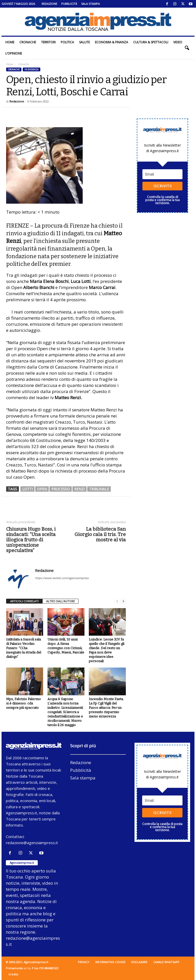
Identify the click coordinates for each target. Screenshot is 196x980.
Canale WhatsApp (166, 962)
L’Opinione (14, 53)
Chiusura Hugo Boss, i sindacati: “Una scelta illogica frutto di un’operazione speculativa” (31, 540)
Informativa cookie (110, 962)
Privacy (84, 962)
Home (10, 42)
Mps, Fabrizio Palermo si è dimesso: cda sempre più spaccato (23, 703)
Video (178, 42)
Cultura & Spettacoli (151, 42)
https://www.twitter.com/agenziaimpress (62, 578)
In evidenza (32, 69)
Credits (13, 974)
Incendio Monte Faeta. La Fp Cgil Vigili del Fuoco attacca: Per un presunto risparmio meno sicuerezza (106, 708)
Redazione (49, 4)
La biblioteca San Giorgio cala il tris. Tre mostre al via (100, 534)
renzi (79, 489)
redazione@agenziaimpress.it (32, 843)
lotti (27, 489)
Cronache (28, 42)
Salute (84, 42)
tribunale (99, 489)
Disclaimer (139, 962)
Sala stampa (90, 4)
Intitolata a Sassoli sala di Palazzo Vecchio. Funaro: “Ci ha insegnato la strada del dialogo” (24, 648)
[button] (187, 48)
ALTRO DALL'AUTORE (60, 601)
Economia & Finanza (112, 42)
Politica (67, 42)
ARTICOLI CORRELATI (24, 601)
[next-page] (123, 601)
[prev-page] (117, 601)
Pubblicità (69, 4)
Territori (48, 42)
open (42, 489)
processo (61, 489)
